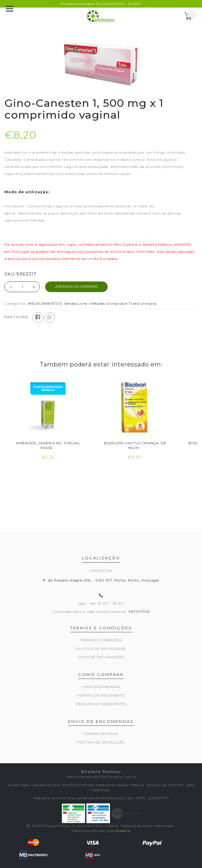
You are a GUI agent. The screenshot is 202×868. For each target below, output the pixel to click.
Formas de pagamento (101, 695)
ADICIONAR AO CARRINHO (76, 286)
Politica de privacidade (101, 649)
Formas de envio (101, 734)
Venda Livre (76, 303)
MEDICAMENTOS (45, 303)
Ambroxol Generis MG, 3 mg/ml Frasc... (48, 445)
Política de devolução (101, 742)
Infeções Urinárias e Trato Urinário (123, 303)
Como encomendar (101, 687)
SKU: (10, 274)
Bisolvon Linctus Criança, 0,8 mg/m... (135, 445)
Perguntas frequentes (101, 704)
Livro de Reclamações (101, 657)
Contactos (101, 571)
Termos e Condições (101, 640)
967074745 (139, 611)
